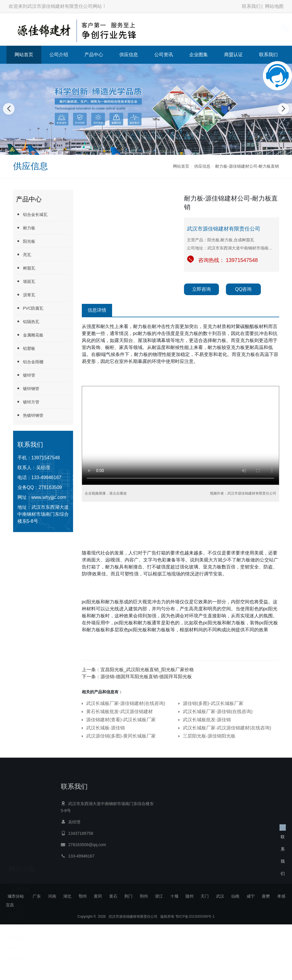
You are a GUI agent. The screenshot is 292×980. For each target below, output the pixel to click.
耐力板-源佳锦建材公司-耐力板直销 (247, 166)
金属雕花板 (30, 335)
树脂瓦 (26, 268)
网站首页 (24, 55)
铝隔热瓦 (28, 321)
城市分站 (16, 896)
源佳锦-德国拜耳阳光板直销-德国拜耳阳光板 (146, 677)
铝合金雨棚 (30, 362)
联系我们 (251, 6)
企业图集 (199, 55)
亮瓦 (24, 255)
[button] (140, 149)
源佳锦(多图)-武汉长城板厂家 (213, 703)
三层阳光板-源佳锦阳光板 (209, 736)
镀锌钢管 (28, 388)
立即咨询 (201, 289)
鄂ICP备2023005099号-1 (195, 921)
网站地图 (274, 6)
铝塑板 (26, 348)
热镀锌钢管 (30, 415)
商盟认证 (233, 55)
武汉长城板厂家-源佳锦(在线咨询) (218, 711)
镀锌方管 (28, 402)
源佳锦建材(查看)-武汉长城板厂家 (121, 720)
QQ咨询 (244, 289)
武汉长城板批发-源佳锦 (207, 720)
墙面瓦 (26, 281)
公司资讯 (164, 55)
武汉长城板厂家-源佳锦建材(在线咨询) (126, 703)
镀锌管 (26, 375)
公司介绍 (59, 55)
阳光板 (26, 241)
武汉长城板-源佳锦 (106, 728)
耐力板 (26, 228)
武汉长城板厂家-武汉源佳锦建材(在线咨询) (227, 728)
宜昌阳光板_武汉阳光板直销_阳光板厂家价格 (147, 670)
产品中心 (94, 55)
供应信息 (129, 55)
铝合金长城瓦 (32, 214)
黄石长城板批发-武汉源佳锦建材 (120, 711)
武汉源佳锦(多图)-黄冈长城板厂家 (121, 736)
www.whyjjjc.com (49, 497)
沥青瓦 (26, 295)
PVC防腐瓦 (30, 308)
